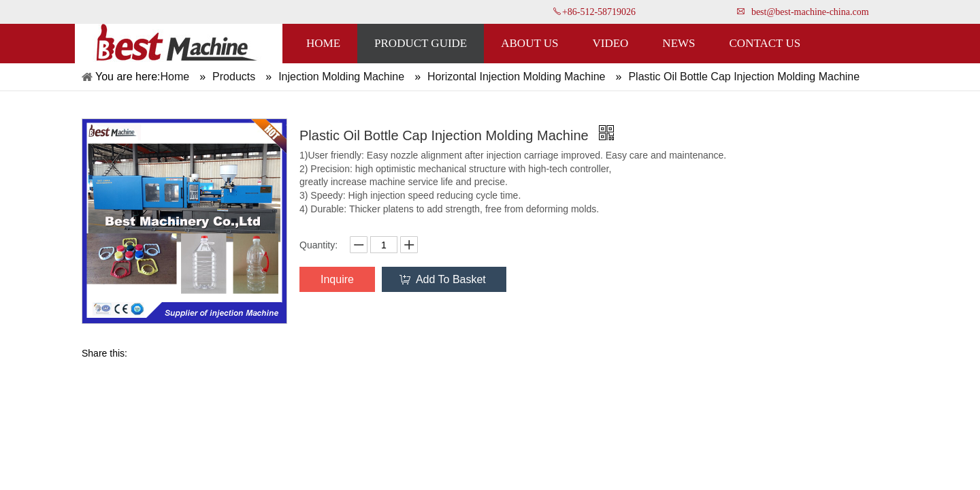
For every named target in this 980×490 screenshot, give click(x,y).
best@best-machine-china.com (810, 12)
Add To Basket (451, 279)
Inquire (337, 279)
